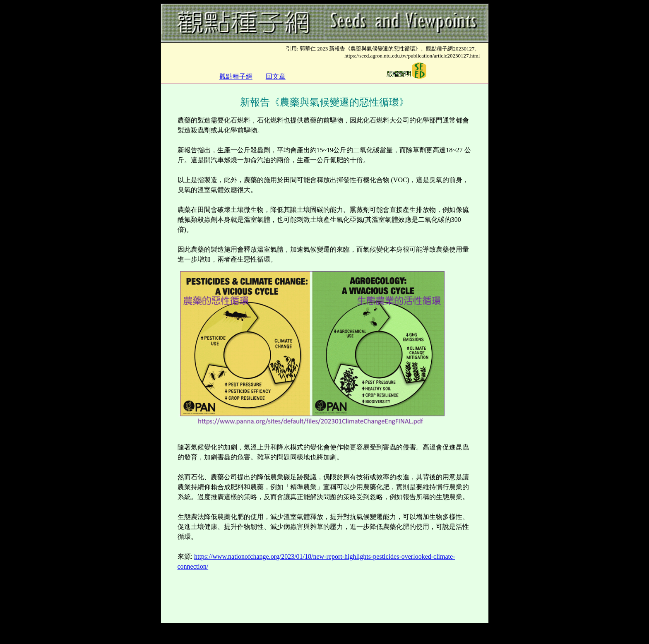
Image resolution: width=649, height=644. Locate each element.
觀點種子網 (236, 76)
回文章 (276, 76)
